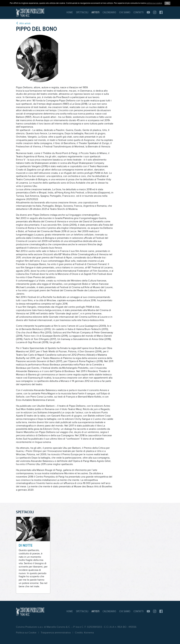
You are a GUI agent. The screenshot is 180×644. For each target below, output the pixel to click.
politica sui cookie (154, 3)
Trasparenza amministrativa (56, 633)
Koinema (89, 633)
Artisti (95, 12)
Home (70, 12)
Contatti (139, 12)
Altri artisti (23, 23)
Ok (167, 3)
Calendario (109, 12)
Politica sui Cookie (26, 633)
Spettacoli (82, 12)
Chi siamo (125, 12)
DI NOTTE (26, 545)
